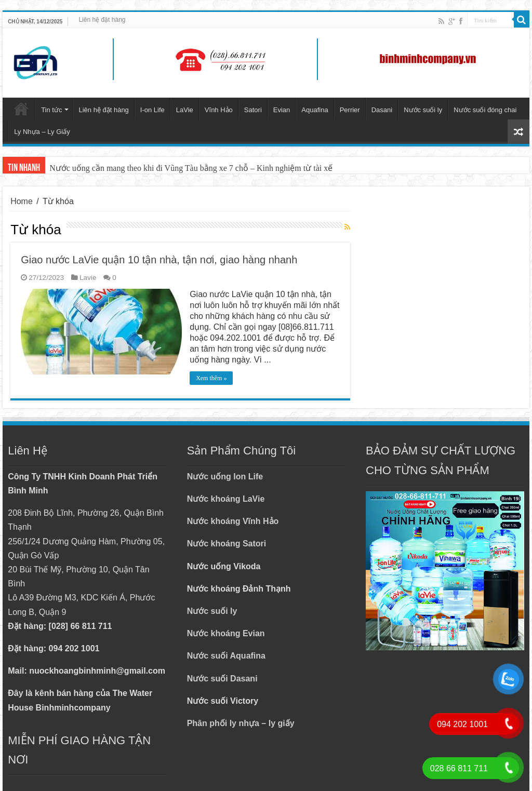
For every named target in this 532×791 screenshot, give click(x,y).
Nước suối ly (423, 110)
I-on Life (152, 110)
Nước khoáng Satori (227, 544)
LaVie (185, 110)
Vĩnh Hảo (219, 110)
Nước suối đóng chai (485, 110)
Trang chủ (21, 109)
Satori (253, 110)
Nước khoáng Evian (226, 633)
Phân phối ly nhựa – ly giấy (241, 723)
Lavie (88, 278)
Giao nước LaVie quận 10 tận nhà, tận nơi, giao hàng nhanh (159, 260)
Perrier (350, 110)
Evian (282, 110)
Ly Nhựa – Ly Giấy (42, 132)
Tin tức (51, 110)
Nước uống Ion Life (225, 477)
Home (22, 201)
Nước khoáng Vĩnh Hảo (233, 521)
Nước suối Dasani (222, 679)
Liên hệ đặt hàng (102, 20)
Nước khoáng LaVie (226, 499)
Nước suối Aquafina (226, 656)
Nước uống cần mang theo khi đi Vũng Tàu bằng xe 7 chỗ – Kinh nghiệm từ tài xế (191, 168)
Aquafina (315, 110)
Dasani (382, 110)
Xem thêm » (211, 378)
